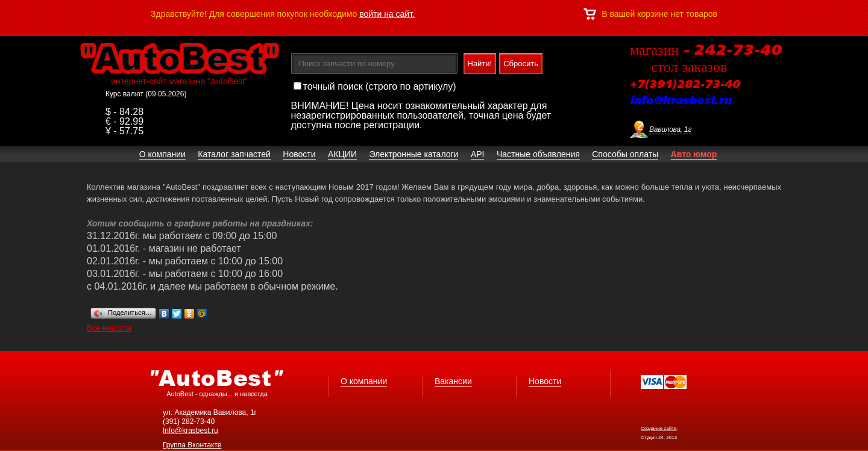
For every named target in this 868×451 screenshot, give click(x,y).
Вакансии (453, 381)
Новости (545, 381)
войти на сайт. (387, 14)
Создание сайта (659, 428)
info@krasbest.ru (681, 101)
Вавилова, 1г (670, 129)
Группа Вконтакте (192, 445)
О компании (364, 381)
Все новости (109, 328)
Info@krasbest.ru (190, 431)
